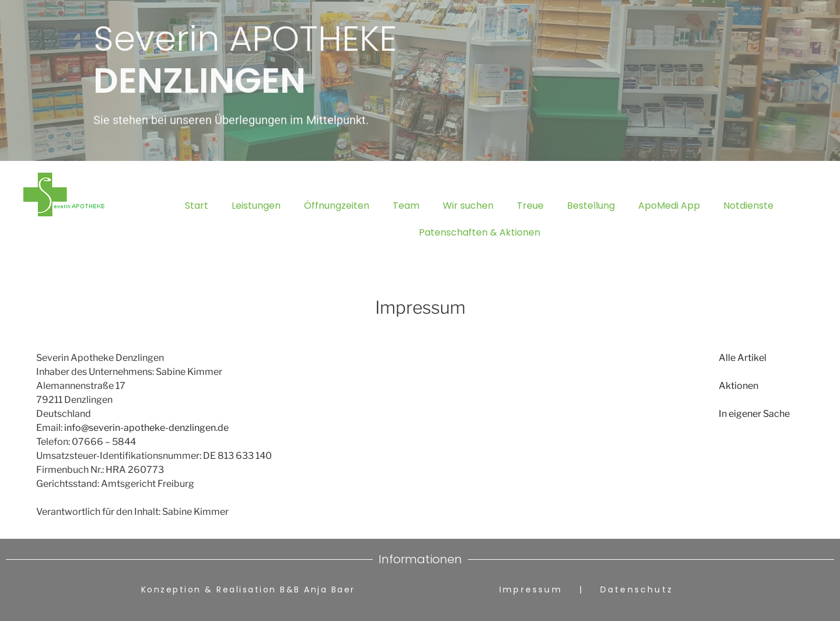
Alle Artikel (743, 358)
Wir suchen (468, 206)
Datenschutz (637, 590)
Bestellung (591, 206)
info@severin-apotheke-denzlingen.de (146, 428)
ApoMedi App (669, 206)
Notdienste (748, 206)
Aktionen (738, 386)
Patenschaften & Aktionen (480, 232)
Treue (530, 206)
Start (197, 206)
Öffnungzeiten (337, 206)
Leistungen (256, 206)
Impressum (537, 590)
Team (406, 206)
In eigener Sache (754, 414)
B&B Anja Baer (318, 590)
